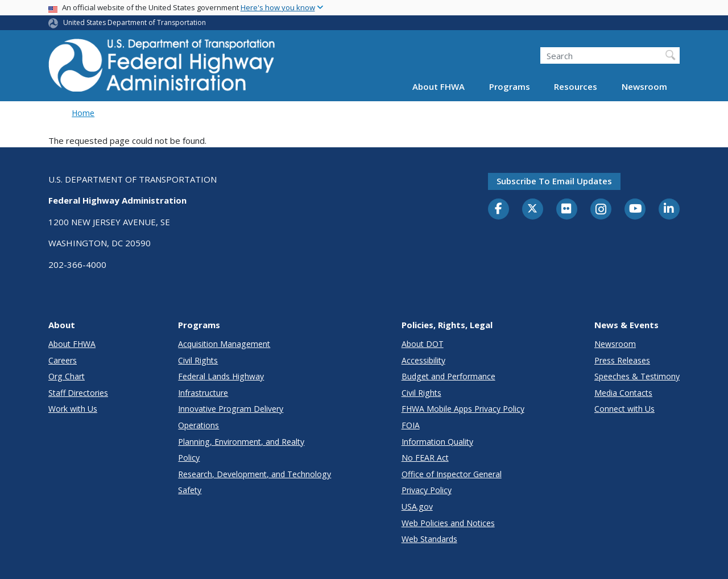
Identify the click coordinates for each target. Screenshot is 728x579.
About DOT (423, 344)
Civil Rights (198, 360)
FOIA (411, 425)
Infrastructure (203, 393)
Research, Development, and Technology (255, 474)
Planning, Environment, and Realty (241, 442)
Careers (63, 360)
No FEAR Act (425, 458)
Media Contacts (623, 393)
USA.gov (417, 506)
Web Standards (429, 539)
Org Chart (67, 376)
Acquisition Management (224, 344)
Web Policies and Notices (448, 523)
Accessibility (423, 360)
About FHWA (439, 86)
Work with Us (73, 409)
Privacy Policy (427, 490)
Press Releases (622, 360)
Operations (198, 425)
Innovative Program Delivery (231, 409)
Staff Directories (78, 393)
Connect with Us (624, 409)
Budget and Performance (448, 376)
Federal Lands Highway (221, 376)
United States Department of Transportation (135, 22)
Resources (576, 86)
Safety (190, 490)
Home (83, 113)
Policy (189, 458)
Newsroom (644, 86)
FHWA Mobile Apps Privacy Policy (463, 409)
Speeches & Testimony (637, 376)
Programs (510, 86)
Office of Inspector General (452, 474)
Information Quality (437, 442)
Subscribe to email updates (554, 181)
